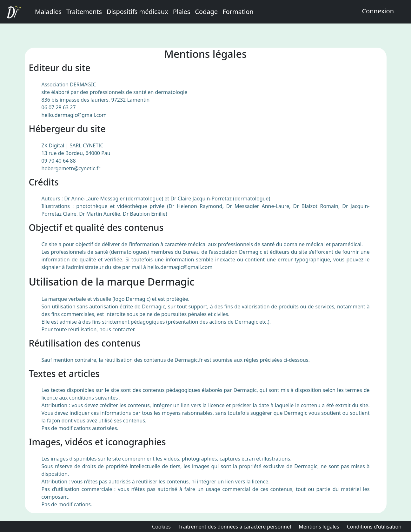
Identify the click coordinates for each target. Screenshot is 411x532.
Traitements (84, 12)
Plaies (182, 12)
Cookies (161, 527)
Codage (206, 12)
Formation (238, 12)
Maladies (48, 12)
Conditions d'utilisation (374, 527)
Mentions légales (319, 527)
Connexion (378, 11)
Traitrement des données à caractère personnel (235, 527)
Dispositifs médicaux (137, 12)
